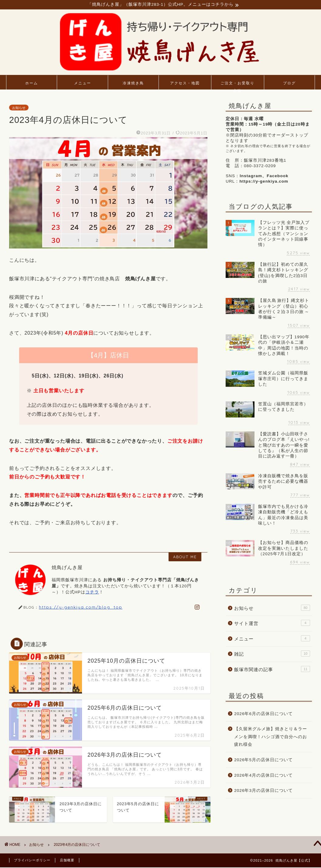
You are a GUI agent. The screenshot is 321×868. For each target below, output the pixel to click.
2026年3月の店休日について (263, 791)
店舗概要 (67, 861)
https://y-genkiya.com (264, 182)
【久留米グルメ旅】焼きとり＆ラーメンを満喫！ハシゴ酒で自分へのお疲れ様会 (271, 737)
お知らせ (19, 108)
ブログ (289, 84)
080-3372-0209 (260, 166)
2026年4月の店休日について (263, 776)
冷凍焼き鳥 (133, 84)
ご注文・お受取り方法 (237, 86)
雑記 (272, 654)
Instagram (251, 176)
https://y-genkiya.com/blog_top (81, 608)
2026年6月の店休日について (263, 714)
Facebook (277, 176)
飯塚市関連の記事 (272, 670)
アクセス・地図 (185, 84)
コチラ (92, 592)
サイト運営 (272, 623)
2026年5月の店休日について (263, 760)
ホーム (32, 84)
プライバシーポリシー (32, 861)
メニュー (83, 84)
